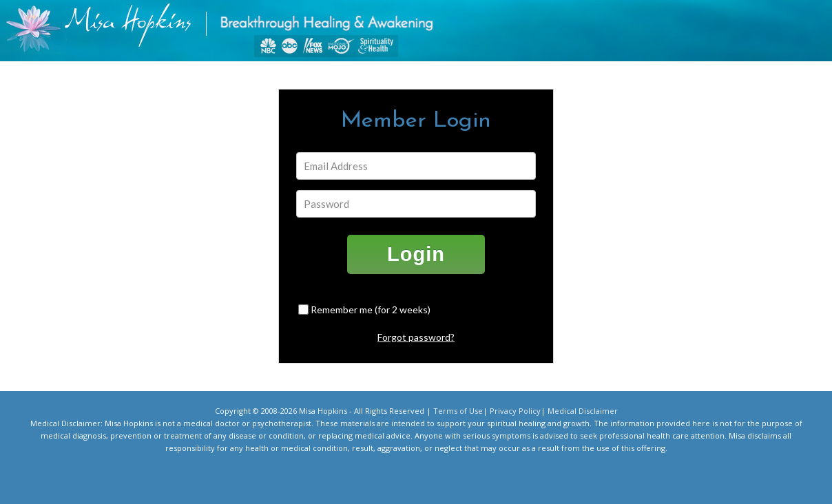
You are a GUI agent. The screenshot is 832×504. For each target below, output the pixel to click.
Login (416, 254)
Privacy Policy (515, 411)
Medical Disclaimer (583, 411)
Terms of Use (458, 411)
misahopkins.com (423, 34)
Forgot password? (416, 337)
